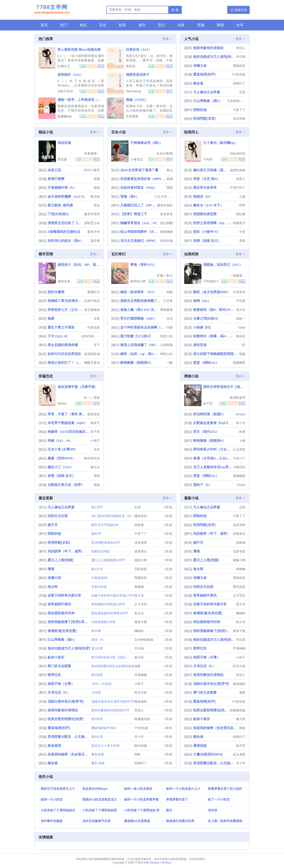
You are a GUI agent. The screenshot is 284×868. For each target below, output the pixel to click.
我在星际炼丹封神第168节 (110, 613)
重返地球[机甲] (204, 74)
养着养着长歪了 (177, 799)
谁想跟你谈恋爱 (205, 214)
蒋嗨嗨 (139, 587)
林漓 (242, 432)
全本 (240, 25)
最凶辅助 (141, 701)
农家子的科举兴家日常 (64, 595)
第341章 (97, 737)
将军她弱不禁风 (59, 604)
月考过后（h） (59, 692)
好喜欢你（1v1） (139, 49)
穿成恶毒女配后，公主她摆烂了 (71, 737)
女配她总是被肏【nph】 (211, 423)
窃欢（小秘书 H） (207, 232)
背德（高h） (130, 196)
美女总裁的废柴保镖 (63, 345)
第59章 (96, 631)
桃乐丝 (241, 336)
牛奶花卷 (94, 327)
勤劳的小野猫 (138, 281)
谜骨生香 (64, 281)
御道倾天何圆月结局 (180, 821)
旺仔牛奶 (141, 693)
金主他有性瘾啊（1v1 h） (67, 196)
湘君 (138, 666)
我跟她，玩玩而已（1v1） (223, 265)
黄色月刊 (94, 232)
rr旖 (170, 363)
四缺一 (241, 318)
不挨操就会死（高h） (146, 143)
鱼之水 (139, 613)
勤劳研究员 (92, 458)
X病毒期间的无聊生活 (64, 232)
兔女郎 (53, 587)
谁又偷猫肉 (92, 310)
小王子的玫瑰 (164, 197)
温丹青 (95, 241)
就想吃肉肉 (238, 170)
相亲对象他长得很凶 (208, 48)
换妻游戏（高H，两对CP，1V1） (214, 310)
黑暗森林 (166, 310)
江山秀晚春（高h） (208, 101)
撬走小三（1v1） (60, 467)
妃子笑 (208, 403)
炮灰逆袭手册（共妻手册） (78, 387)
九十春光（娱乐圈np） (220, 143)
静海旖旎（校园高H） (137, 363)
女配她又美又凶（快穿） (66, 485)
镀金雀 (198, 83)
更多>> (168, 39)
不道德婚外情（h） (62, 187)
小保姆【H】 (203, 327)
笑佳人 (241, 48)
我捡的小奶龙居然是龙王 (100, 799)
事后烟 (95, 197)
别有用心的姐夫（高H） (66, 241)
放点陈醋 (166, 223)
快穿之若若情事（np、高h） (213, 223)
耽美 (122, 25)
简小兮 (241, 423)
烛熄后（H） (203, 196)
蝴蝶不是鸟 (92, 363)
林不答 (241, 746)
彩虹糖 (241, 214)
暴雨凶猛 (200, 746)
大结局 (96, 693)
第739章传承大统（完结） (110, 657)
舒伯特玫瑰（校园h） (209, 414)
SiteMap (154, 863)
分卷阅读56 (99, 578)
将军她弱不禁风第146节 (108, 604)
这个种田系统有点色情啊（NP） (143, 327)
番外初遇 (98, 754)
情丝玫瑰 (166, 241)
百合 (103, 25)
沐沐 (97, 449)
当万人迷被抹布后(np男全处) (213, 467)
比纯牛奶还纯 (91, 336)
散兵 (169, 810)
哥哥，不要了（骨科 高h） (67, 414)
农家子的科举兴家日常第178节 (113, 595)
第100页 (97, 675)
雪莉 (242, 241)
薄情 (51, 569)
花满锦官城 (92, 354)
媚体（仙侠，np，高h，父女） (140, 354)
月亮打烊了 (238, 188)
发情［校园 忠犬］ (207, 241)
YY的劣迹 (239, 74)
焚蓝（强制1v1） (206, 363)
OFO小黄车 (92, 170)
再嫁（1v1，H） (60, 440)
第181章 (97, 648)
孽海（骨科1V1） (143, 265)
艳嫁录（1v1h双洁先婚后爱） (69, 432)
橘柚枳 (139, 631)
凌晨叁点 (141, 551)
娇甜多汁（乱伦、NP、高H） (80, 265)
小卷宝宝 (137, 159)
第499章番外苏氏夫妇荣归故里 (113, 666)
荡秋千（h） (203, 485)
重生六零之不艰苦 (61, 327)
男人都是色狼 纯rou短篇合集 (79, 49)
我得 (170, 188)
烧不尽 (53, 525)
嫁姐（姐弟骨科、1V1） (138, 292)
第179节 (97, 507)
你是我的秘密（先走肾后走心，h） (74, 754)
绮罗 (242, 205)
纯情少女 (166, 354)
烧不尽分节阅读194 (105, 525)
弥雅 (97, 179)
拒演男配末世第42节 (106, 543)
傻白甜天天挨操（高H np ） (211, 170)
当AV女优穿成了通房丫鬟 (139, 170)
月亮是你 (239, 292)
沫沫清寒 (239, 119)
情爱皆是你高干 (138, 75)
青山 (170, 170)
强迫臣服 (64, 143)
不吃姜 (241, 301)
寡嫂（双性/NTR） (62, 458)
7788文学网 (52, 10)
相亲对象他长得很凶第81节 (110, 710)
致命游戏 (54, 746)
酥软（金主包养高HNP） (212, 292)
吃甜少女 (166, 336)
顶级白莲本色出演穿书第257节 (113, 701)
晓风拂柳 (166, 232)
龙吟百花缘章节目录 (96, 821)
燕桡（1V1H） (137, 100)
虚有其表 (200, 345)
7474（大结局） (103, 684)
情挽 (97, 188)
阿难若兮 (239, 223)
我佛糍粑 (239, 363)
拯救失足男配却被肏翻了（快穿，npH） (141, 301)
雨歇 (138, 754)
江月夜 (168, 301)
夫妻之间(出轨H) (206, 318)
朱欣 (97, 205)
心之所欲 (239, 449)
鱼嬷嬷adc (65, 116)
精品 (83, 25)
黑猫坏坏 (239, 66)
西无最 (62, 159)
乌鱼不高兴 (65, 91)
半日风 (241, 57)
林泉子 (95, 423)
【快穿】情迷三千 (134, 214)
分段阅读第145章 (103, 622)
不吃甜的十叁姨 (211, 281)
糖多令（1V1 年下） (208, 205)
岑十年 (139, 737)
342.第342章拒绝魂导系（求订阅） (116, 516)
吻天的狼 (141, 746)
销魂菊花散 (142, 719)
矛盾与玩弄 (99, 587)
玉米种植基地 (236, 101)
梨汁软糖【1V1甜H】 (136, 336)
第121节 (97, 569)
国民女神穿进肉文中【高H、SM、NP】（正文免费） (243, 387)
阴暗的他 (200, 110)
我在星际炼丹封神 (61, 613)
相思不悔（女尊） (61, 684)
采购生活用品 (101, 551)
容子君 (95, 432)
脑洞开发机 (165, 205)
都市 (142, 25)
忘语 (242, 92)
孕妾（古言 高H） (207, 179)
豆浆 (97, 318)
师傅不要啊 (56, 179)
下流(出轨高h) (58, 214)
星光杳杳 (166, 214)
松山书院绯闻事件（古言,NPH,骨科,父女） (140, 232)
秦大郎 (139, 657)
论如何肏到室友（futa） (139, 187)
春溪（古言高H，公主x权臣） (213, 458)
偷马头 (95, 467)
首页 (44, 25)
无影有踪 (141, 569)
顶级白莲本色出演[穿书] (66, 701)
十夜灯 (95, 441)
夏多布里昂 (92, 214)
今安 (242, 232)
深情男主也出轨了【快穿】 (65, 223)
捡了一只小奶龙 (219, 799)
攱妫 (170, 327)
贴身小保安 (56, 657)
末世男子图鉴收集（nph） (68, 423)
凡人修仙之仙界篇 (207, 92)
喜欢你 (131, 66)
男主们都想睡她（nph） (139, 318)
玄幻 (162, 25)
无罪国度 (132, 116)
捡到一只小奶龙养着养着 (141, 799)
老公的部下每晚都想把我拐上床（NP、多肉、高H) (216, 354)
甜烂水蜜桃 (56, 292)
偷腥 (51, 318)
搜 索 (175, 10)
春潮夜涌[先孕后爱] (62, 631)
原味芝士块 (92, 223)
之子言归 (141, 604)
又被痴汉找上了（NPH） (138, 205)
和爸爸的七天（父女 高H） (65, 310)
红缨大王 (64, 66)
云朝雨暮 (166, 345)
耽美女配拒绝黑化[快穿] (66, 719)
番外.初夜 (98, 763)
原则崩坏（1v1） (70, 75)
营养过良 (54, 675)
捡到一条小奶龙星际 (138, 789)
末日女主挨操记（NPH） (139, 241)
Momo (62, 403)
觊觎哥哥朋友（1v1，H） (139, 223)
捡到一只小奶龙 (52, 799)
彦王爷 (139, 595)
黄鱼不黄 (141, 622)
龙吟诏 (212, 810)
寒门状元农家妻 (59, 666)
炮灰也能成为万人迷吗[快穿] (214, 57)
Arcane (240, 414)
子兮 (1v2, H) (57, 336)
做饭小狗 (141, 560)
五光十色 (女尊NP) (62, 449)
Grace (241, 485)
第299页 (97, 719)
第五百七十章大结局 (105, 746)
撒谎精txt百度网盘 (137, 821)
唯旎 (242, 354)
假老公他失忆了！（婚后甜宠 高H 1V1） (65, 363)
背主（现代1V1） (206, 432)
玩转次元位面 (58, 516)
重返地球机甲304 (103, 728)
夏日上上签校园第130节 (108, 560)
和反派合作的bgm (95, 789)
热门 (64, 25)
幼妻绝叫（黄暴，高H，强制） (214, 336)
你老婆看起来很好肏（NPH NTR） (143, 179)
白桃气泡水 (92, 301)
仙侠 (181, 25)
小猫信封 (239, 467)
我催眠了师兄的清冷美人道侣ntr (65, 301)
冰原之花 (54, 170)
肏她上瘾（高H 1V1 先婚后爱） (140, 310)
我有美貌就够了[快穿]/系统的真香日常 (76, 622)
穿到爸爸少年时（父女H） (213, 449)
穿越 (201, 25)
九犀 (242, 197)
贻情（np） (202, 301)
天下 (97, 345)
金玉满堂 (239, 754)
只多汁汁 (239, 458)
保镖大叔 (200, 66)
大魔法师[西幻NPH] (208, 754)
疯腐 (170, 179)
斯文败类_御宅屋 (60, 205)
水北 (170, 318)
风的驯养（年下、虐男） (66, 551)
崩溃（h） (98, 640)
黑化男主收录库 (205, 187)
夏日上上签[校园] (60, 560)
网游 (220, 25)
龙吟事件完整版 (52, 821)
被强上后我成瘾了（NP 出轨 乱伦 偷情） (140, 345)
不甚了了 (239, 110)
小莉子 (139, 684)
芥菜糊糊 (141, 675)
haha (242, 327)
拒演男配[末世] (204, 118)
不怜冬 (208, 159)
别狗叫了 (239, 83)
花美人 (241, 179)
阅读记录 (241, 10)
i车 (244, 345)
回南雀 (139, 525)
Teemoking (133, 91)
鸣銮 (170, 292)
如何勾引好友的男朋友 (64, 354)
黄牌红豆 (94, 292)
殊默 (97, 485)
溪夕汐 (241, 310)
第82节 (96, 534)
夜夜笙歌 (94, 414)
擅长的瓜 (141, 516)
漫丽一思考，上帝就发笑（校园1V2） (86, 100)
